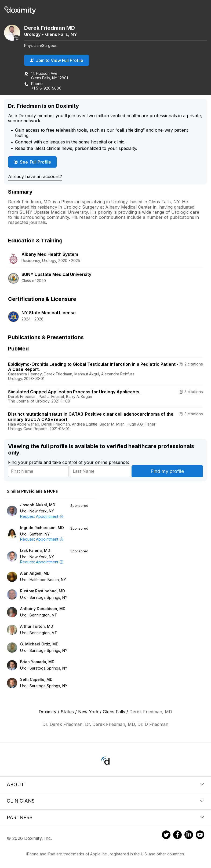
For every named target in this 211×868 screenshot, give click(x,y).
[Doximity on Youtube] (200, 836)
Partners (105, 817)
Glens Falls (57, 34)
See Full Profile (35, 162)
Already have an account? (35, 176)
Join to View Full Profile (57, 60)
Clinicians (105, 801)
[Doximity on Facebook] (177, 836)
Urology (32, 34)
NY (74, 34)
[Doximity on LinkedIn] (189, 836)
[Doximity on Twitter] (166, 836)
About (105, 784)
